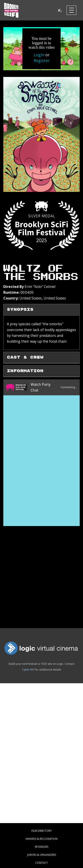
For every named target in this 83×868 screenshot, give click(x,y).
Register (42, 60)
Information (25, 371)
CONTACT (41, 863)
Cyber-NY (28, 670)
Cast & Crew (25, 357)
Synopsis (20, 310)
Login (39, 55)
